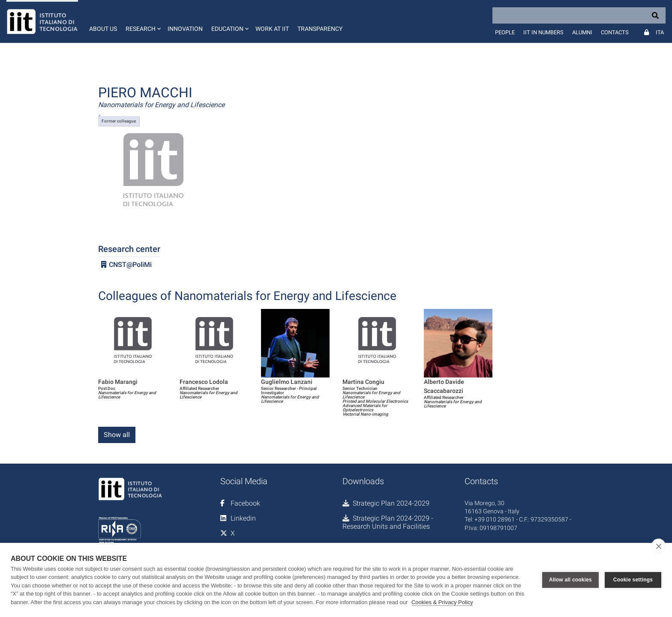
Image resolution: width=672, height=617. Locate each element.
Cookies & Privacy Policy (442, 602)
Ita (660, 32)
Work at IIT (272, 29)
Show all (117, 435)
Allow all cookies (570, 580)
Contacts (615, 32)
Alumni (582, 32)
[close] (658, 546)
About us (103, 29)
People (505, 32)
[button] (142, 21)
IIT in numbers (543, 32)
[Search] (579, 15)
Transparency (320, 29)
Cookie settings (633, 580)
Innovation (185, 29)
